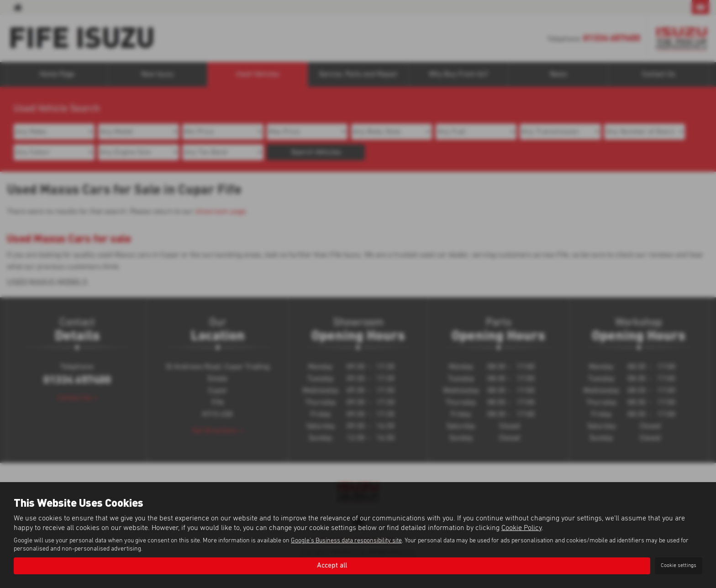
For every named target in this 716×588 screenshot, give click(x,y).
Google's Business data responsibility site (346, 541)
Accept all (332, 566)
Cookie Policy (521, 527)
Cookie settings (679, 566)
